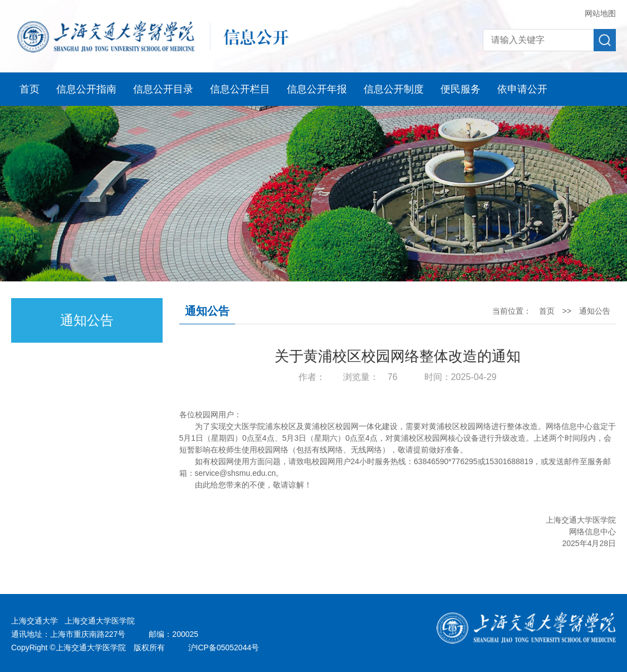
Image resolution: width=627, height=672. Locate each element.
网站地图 (600, 13)
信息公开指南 (86, 89)
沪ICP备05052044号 (224, 647)
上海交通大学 (35, 621)
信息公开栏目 (240, 89)
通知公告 (595, 311)
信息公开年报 (317, 89)
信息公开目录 (163, 89)
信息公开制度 (394, 89)
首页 (30, 89)
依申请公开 (522, 89)
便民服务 (461, 89)
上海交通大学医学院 (100, 621)
